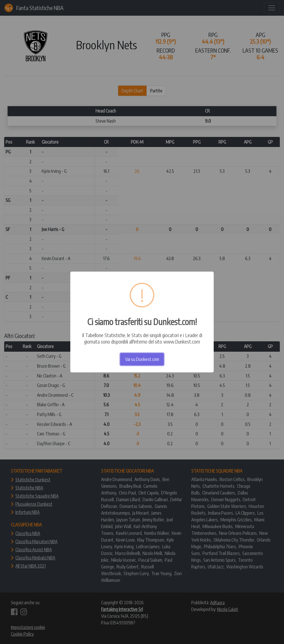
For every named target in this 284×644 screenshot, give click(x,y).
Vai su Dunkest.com (142, 359)
